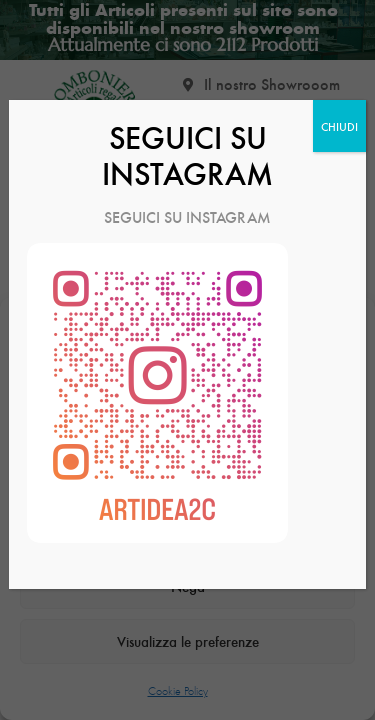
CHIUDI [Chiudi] (339, 126)
